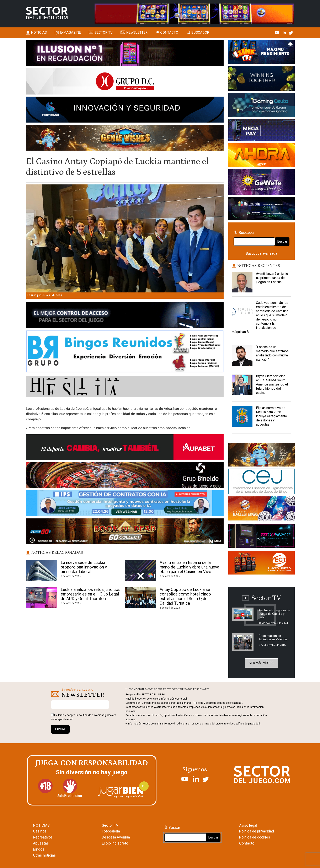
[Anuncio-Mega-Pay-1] (262, 131)
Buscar (282, 241)
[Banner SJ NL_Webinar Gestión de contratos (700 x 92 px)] (125, 504)
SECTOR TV (104, 32)
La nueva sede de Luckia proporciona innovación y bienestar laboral (84, 567)
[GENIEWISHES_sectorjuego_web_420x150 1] (262, 455)
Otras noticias (44, 855)
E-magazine (71, 32)
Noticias (39, 32)
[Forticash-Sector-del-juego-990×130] (125, 110)
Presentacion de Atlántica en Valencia (273, 638)
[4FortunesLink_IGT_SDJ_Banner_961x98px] (194, 13)
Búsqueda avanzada (262, 253)
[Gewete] (262, 183)
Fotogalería (111, 831)
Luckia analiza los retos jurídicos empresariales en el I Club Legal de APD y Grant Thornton (90, 594)
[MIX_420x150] (262, 563)
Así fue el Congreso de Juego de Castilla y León (274, 614)
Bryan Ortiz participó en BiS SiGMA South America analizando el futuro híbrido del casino (272, 384)
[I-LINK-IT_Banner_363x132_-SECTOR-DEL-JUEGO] (262, 53)
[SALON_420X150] (262, 156)
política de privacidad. (248, 724)
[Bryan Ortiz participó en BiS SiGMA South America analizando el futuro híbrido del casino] (242, 384)
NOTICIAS (41, 825)
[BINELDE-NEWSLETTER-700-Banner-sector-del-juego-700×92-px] (125, 476)
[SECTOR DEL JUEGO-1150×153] (125, 82)
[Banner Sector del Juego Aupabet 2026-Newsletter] (125, 448)
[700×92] (125, 532)
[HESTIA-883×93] (125, 387)
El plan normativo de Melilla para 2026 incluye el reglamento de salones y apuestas (271, 416)
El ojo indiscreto (115, 843)
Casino (32, 295)
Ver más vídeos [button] (261, 663)
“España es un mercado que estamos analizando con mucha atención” (272, 353)
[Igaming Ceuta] (262, 106)
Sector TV (110, 825)
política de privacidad (92, 715)
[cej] (262, 482)
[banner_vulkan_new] (125, 316)
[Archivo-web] (262, 209)
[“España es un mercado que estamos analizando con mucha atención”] (242, 355)
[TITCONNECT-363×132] (262, 536)
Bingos (39, 849)
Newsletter (137, 32)
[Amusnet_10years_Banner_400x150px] (262, 79)
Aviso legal (248, 825)
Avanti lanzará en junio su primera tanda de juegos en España (272, 278)
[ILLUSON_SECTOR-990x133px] (125, 54)
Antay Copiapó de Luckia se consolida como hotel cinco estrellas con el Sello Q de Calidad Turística (185, 596)
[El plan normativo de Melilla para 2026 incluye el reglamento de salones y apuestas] (242, 416)
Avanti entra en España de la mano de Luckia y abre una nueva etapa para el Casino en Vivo (189, 567)
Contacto (169, 32)
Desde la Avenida (116, 837)
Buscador (200, 32)
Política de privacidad (257, 831)
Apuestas (41, 843)
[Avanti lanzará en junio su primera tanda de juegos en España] (242, 282)
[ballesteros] (262, 510)
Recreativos (43, 837)
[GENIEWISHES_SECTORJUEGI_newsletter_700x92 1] (125, 138)
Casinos (40, 831)
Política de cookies (255, 837)
